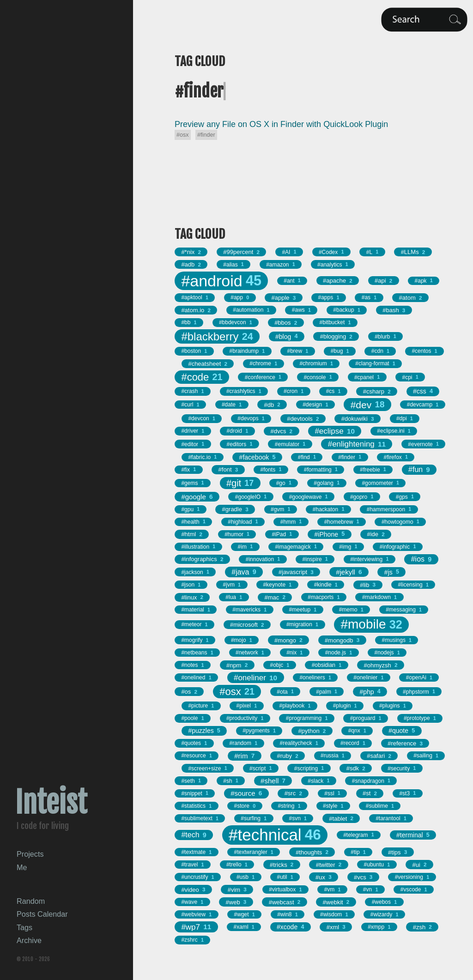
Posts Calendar (42, 914)
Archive (29, 940)
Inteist (51, 803)
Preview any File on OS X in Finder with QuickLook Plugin (281, 124)
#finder (206, 135)
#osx (183, 135)
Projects (30, 854)
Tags (24, 927)
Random (31, 901)
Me (22, 867)
